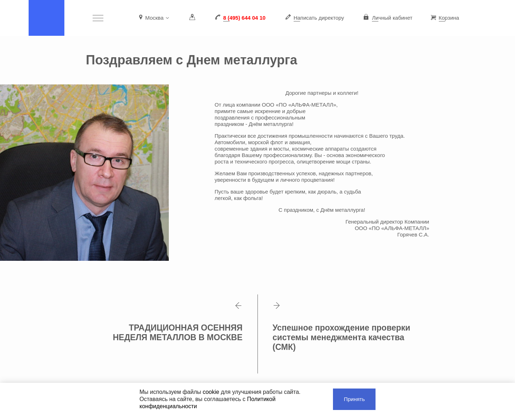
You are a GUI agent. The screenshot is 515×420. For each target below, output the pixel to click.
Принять (354, 399)
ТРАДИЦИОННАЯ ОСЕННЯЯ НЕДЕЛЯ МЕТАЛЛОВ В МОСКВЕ (178, 322)
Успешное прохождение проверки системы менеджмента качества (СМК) (341, 327)
